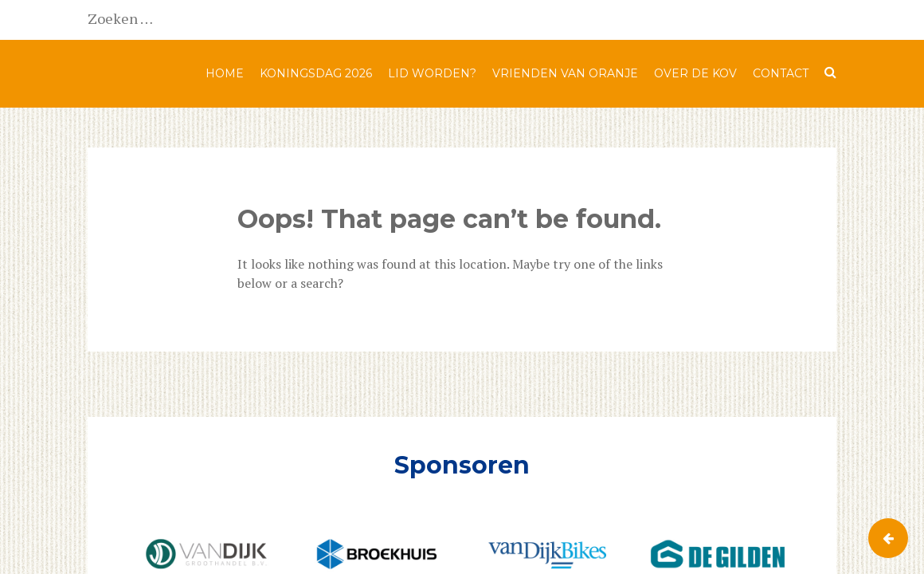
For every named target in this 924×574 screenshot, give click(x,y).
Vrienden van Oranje (565, 73)
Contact (781, 73)
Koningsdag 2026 (316, 73)
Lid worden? (432, 73)
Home (225, 73)
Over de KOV (695, 73)
